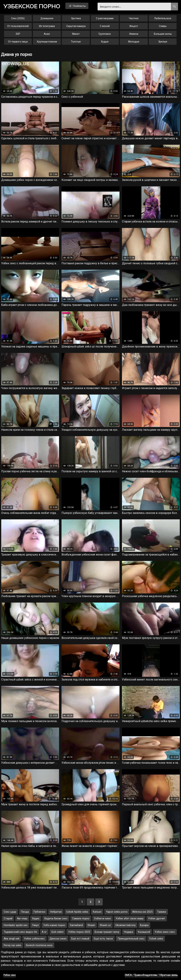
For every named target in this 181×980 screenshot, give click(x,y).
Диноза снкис (58, 939)
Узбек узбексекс (34, 939)
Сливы (163, 26)
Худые (105, 42)
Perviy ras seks (12, 945)
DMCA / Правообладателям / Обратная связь (151, 975)
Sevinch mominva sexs (39, 945)
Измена (134, 34)
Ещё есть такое (103, 939)
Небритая (56, 912)
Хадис (36, 918)
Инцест (134, 26)
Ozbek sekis (156, 939)
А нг (44, 932)
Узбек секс (9, 975)
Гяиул (35, 925)
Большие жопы (163, 34)
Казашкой (144, 932)
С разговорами (105, 18)
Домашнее (47, 18)
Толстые (76, 42)
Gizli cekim (57, 932)
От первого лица (18, 42)
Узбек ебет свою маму (130, 918)
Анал (47, 34)
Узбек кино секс (165, 932)
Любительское (163, 18)
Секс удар (10, 912)
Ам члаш (22, 918)
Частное (134, 18)
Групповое (105, 34)
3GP (18, 34)
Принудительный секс (131, 939)
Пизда (25, 912)
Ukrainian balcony (125, 925)
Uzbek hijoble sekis (77, 912)
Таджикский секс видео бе (20, 932)
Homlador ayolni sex (16, 925)
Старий (8, 918)
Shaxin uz (105, 925)
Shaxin (91, 925)
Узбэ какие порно (54, 925)
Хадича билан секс (56, 918)
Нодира (129, 932)
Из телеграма (47, 26)
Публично (39, 912)
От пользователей (18, 26)
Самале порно (81, 918)
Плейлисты (77, 6)
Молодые (134, 42)
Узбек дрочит (157, 918)
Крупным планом (47, 42)
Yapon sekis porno (117, 912)
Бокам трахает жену (107, 932)
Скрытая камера (76, 26)
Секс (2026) (18, 18)
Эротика (76, 18)
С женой (105, 26)
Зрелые (163, 42)
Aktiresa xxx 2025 (142, 912)
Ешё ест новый (80, 939)
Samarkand (76, 925)
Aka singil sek (12, 939)
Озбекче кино (103, 918)
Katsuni (97, 912)
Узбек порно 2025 (79, 932)
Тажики (162, 912)
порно (32, 6)
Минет (76, 34)
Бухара (144, 925)
